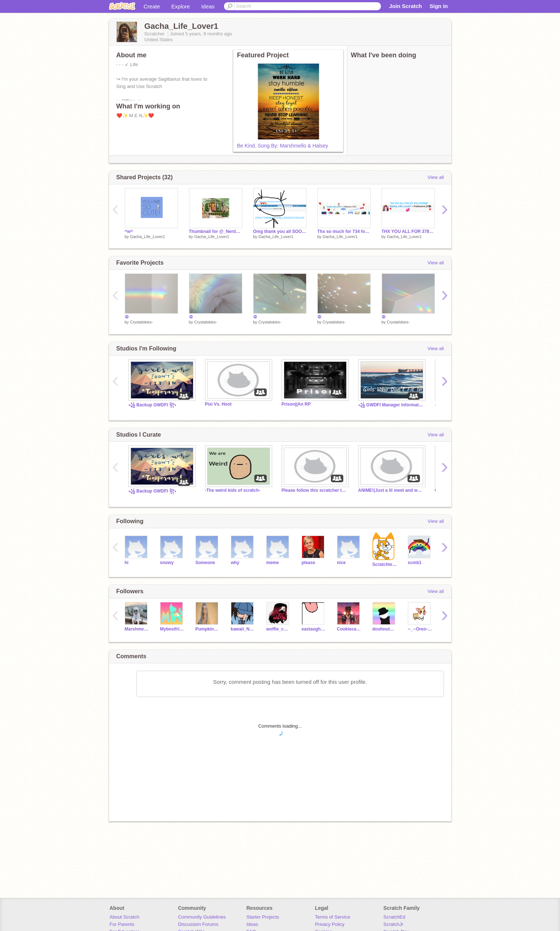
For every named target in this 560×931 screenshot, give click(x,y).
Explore (181, 6)
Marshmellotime (137, 629)
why (235, 563)
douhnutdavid (385, 629)
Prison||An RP (296, 404)
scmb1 (415, 563)
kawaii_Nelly (243, 629)
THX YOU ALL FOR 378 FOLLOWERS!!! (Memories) (408, 231)
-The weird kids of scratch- (233, 490)
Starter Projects (263, 917)
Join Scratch (405, 6)
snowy (167, 563)
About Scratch (124, 917)
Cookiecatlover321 (349, 629)
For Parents (122, 924)
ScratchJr (393, 924)
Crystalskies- (141, 322)
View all (436, 177)
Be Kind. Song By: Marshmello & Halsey (283, 146)
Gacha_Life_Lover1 (147, 237)
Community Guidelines (202, 917)
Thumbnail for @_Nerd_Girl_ (216, 231)
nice (341, 563)
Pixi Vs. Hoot (218, 404)
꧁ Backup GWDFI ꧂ (152, 405)
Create (152, 6)
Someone (205, 563)
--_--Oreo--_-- (420, 629)
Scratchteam (385, 564)
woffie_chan (279, 629)
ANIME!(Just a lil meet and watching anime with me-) (391, 490)
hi (127, 563)
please (308, 563)
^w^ (129, 231)
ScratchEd (394, 917)
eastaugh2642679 (314, 629)
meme (273, 563)
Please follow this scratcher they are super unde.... (314, 490)
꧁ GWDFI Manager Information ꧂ (391, 405)
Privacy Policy (330, 924)
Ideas (208, 6)
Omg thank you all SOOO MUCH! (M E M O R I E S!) (280, 231)
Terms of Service (333, 917)
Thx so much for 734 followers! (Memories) (344, 231)
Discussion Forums (198, 924)
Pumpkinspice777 (208, 629)
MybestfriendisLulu (172, 629)
